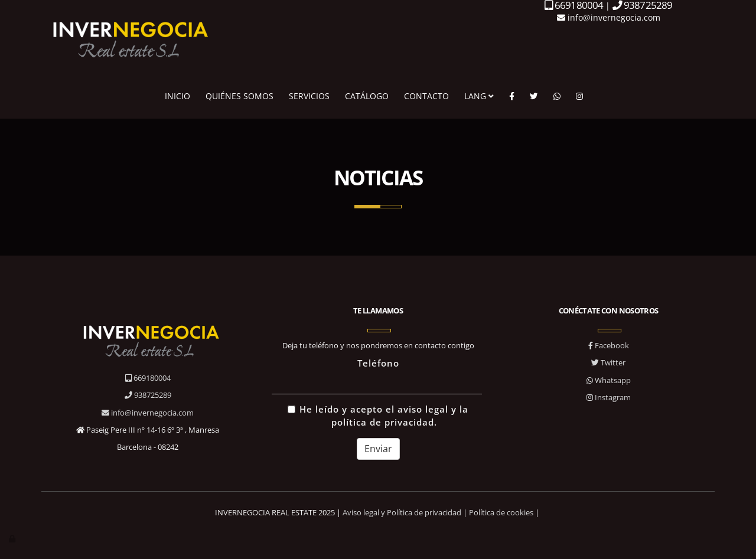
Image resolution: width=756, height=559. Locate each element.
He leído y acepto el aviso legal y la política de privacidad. (378, 416)
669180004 (148, 378)
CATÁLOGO (367, 96)
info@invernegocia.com (609, 17)
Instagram (609, 397)
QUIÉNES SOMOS (239, 96)
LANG (479, 96)
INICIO (177, 96)
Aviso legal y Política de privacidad (402, 512)
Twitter (608, 362)
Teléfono (378, 363)
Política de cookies (501, 512)
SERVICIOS (309, 96)
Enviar (378, 449)
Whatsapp (609, 380)
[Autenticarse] (13, 538)
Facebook (609, 345)
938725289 (148, 395)
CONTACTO (426, 96)
